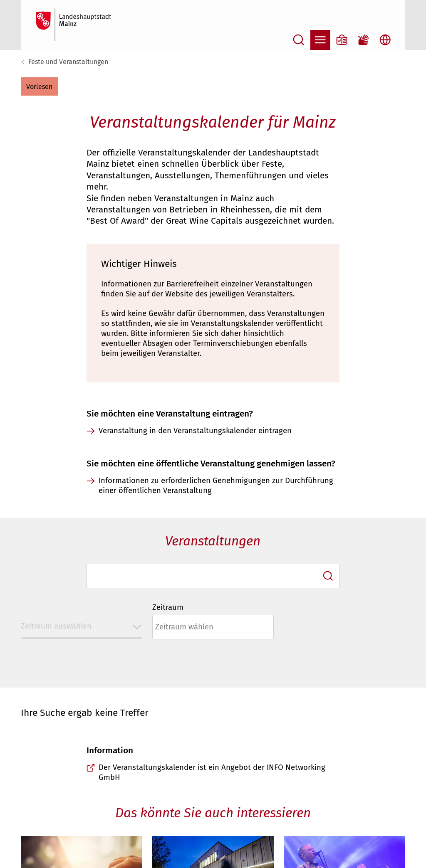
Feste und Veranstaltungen (68, 62)
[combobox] (213, 576)
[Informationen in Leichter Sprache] (342, 40)
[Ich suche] (328, 576)
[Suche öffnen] (299, 40)
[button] (40, 86)
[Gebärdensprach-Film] (364, 40)
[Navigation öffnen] (320, 40)
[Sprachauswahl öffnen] (385, 40)
